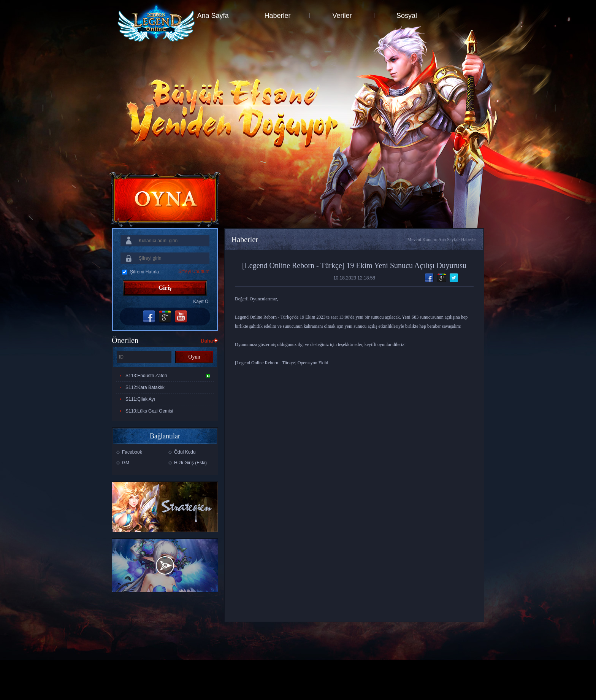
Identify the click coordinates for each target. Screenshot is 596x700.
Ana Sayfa (213, 16)
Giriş (165, 288)
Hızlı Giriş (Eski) (190, 463)
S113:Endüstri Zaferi (168, 376)
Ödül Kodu (185, 452)
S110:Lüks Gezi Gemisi (149, 411)
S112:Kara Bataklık (145, 387)
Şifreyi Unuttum (194, 271)
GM (126, 463)
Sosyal (407, 16)
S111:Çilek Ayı (140, 399)
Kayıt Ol (201, 302)
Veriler (342, 16)
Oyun (194, 357)
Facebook (132, 452)
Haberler (277, 16)
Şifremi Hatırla (144, 272)
